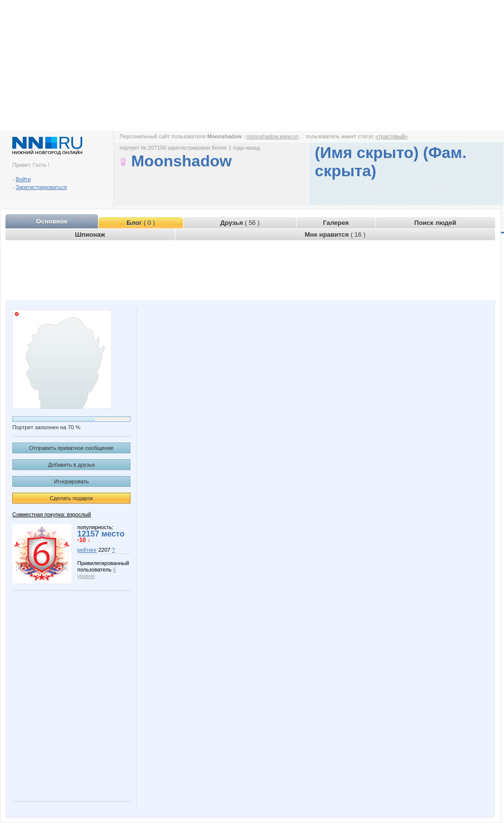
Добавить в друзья (71, 465)
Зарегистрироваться (41, 187)
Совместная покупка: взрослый (52, 514)
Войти (23, 179)
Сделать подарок (71, 498)
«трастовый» (392, 136)
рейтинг (87, 550)
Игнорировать (72, 481)
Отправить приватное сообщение (71, 448)
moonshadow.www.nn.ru (275, 136)
